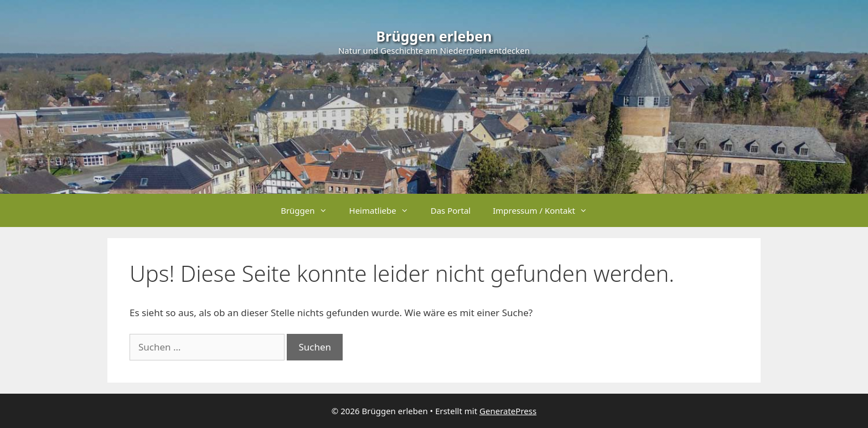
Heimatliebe (384, 210)
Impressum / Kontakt (546, 210)
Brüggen (309, 210)
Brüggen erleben (434, 36)
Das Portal (451, 210)
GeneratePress (508, 411)
